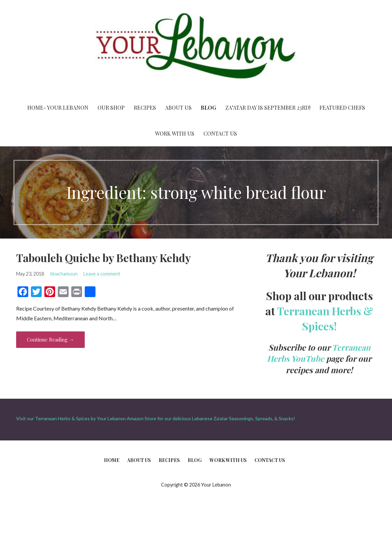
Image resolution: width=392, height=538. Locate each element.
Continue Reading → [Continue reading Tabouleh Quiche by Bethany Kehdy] (50, 339)
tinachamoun (64, 274)
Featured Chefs (342, 107)
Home (112, 460)
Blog (208, 107)
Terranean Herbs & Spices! (325, 318)
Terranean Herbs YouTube (319, 353)
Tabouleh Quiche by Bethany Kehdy (104, 258)
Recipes (145, 107)
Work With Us (175, 133)
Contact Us (220, 133)
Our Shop (111, 107)
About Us (178, 107)
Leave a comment (102, 274)
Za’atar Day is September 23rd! (268, 107)
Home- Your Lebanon (58, 107)
